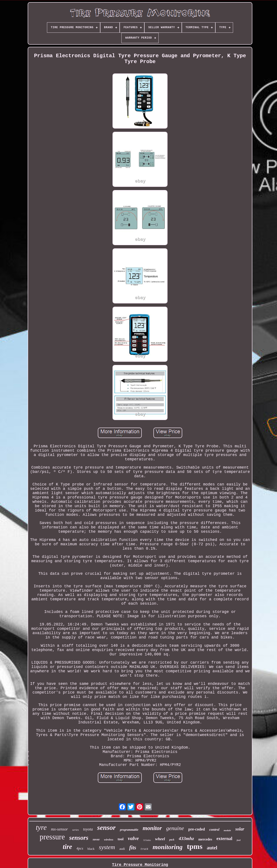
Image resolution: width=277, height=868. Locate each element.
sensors (79, 838)
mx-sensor (60, 829)
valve (133, 838)
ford (239, 840)
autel (212, 848)
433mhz (186, 838)
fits (133, 848)
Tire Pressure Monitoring (140, 865)
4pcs (80, 848)
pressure (52, 837)
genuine (175, 828)
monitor (152, 828)
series (76, 830)
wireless (109, 840)
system (107, 847)
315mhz (147, 840)
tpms (195, 846)
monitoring (167, 847)
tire (67, 847)
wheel (160, 839)
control (214, 830)
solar (240, 829)
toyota (88, 829)
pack (172, 840)
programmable (129, 830)
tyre (41, 827)
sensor (106, 827)
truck (144, 849)
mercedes (205, 839)
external (224, 839)
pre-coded (197, 829)
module (227, 830)
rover (96, 840)
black (91, 849)
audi (122, 849)
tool (120, 839)
